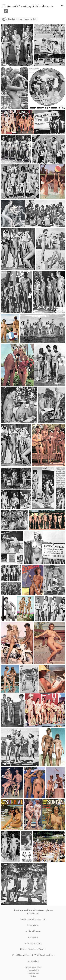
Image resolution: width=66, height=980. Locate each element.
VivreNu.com (33, 913)
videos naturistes (33, 967)
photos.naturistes (33, 943)
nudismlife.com (33, 931)
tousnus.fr (33, 937)
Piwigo (33, 976)
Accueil (12, 6)
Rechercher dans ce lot (22, 19)
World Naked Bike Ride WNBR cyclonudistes (33, 955)
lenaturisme (33, 925)
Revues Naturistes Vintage (33, 949)
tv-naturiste (33, 961)
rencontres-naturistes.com (33, 919)
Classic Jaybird (28, 6)
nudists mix (46, 6)
